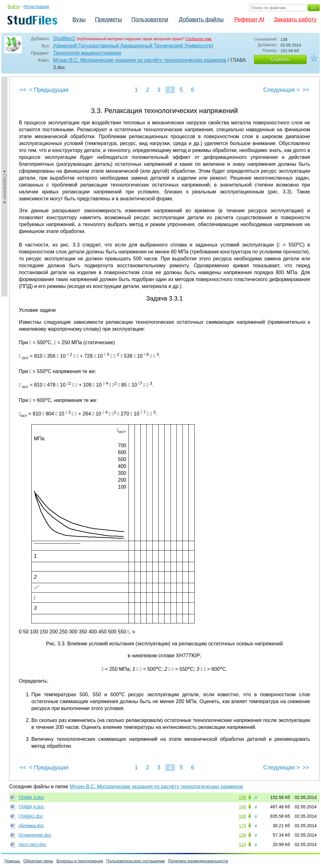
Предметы (108, 19)
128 (242, 835)
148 (242, 807)
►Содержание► (5, 187)
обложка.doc (31, 826)
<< (23, 90)
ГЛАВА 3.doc (31, 797)
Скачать (280, 59)
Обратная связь (38, 861)
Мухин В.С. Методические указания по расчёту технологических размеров (140, 60)
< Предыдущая (49, 90)
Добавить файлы (201, 19)
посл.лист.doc (32, 844)
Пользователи (150, 19)
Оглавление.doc (35, 835)
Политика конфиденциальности (198, 861)
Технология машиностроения (87, 53)
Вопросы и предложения (80, 861)
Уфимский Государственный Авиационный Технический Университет (133, 46)
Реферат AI (249, 19)
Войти (14, 7)
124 (242, 844)
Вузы (79, 19)
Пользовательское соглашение (136, 861)
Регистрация (36, 7)
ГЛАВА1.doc (31, 816)
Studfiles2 (64, 38)
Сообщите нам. (199, 39)
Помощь (12, 861)
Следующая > (282, 90)
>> (306, 90)
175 (242, 826)
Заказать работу (295, 19)
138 (242, 797)
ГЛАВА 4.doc (31, 807)
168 (242, 816)
